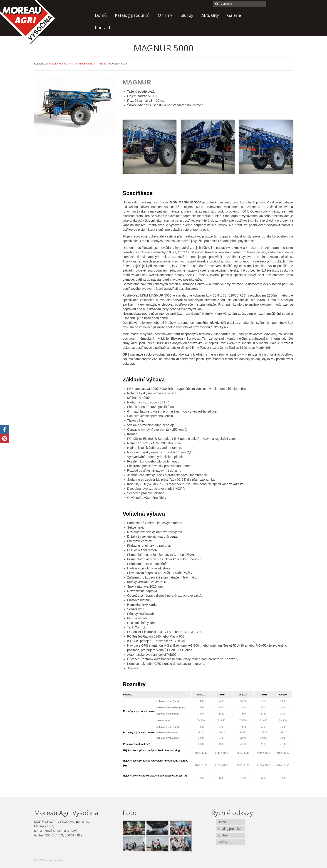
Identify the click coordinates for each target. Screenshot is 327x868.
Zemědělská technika (56, 64)
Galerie (234, 15)
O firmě (165, 15)
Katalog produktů (132, 15)
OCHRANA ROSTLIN (83, 64)
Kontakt (103, 27)
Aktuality (210, 15)
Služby (187, 15)
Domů (101, 15)
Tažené (102, 64)
